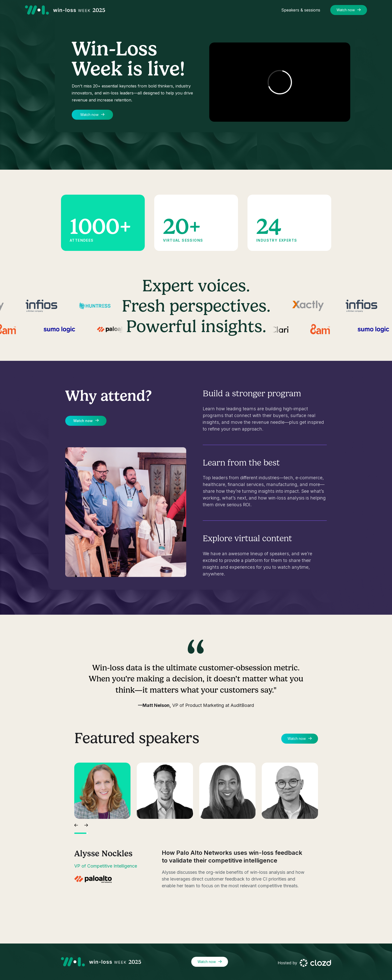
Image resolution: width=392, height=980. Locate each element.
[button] (76, 824)
